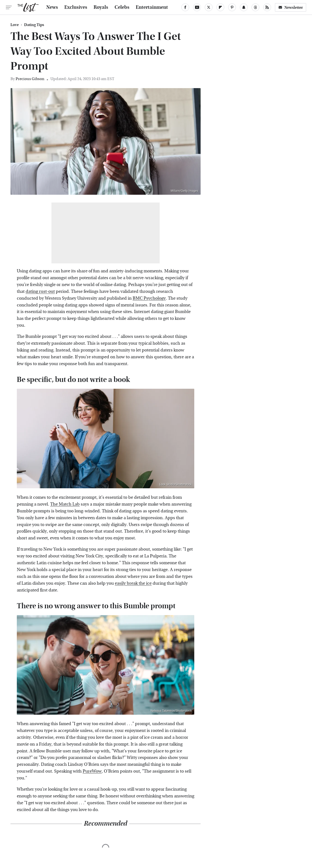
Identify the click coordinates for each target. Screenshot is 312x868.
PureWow (92, 771)
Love (15, 25)
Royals (101, 7)
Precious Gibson (30, 79)
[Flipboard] (220, 7)
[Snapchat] (244, 7)
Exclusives (76, 7)
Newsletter (291, 7)
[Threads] (255, 7)
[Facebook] (185, 7)
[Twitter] (209, 7)
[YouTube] (197, 7)
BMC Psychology (149, 298)
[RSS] (267, 7)
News (52, 7)
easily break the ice (133, 583)
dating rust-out (40, 291)
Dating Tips (34, 25)
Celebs (122, 7)
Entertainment (152, 7)
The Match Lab (65, 504)
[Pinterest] (232, 7)
